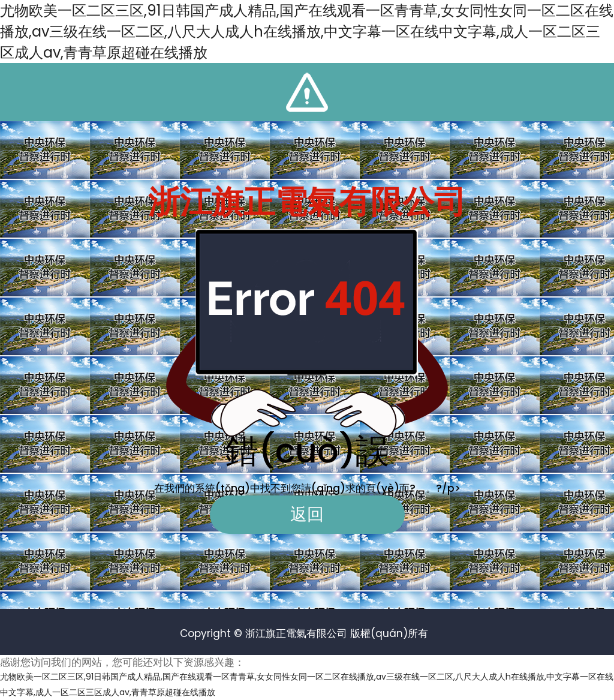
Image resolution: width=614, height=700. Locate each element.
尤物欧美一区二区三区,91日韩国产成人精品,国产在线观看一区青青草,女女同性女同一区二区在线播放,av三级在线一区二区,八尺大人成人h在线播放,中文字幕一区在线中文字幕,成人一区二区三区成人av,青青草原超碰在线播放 (307, 31)
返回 (307, 514)
